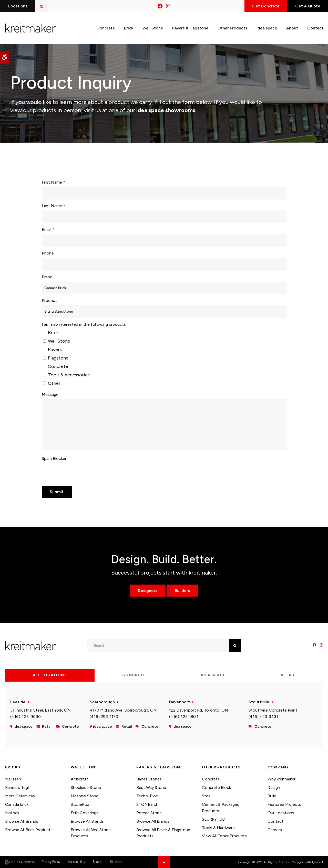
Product (49, 300)
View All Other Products (224, 836)
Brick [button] (129, 28)
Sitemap (116, 862)
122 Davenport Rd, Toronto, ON (199, 710)
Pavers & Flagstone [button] (190, 28)
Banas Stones (149, 779)
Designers (148, 591)
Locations (18, 6)
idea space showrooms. (166, 110)
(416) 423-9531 (184, 717)
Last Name (53, 206)
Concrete (55, 366)
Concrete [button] (106, 28)
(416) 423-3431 (263, 717)
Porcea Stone (149, 813)
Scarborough (102, 702)
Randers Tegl (17, 787)
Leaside (18, 702)
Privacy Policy (51, 862)
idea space (267, 28)
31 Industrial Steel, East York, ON (40, 710)
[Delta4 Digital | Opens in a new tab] (20, 862)
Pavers (52, 350)
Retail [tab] (288, 675)
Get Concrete (265, 6)
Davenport (180, 702)
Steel (207, 796)
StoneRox (80, 804)
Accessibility (76, 862)
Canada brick (17, 804)
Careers (275, 830)
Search (98, 862)
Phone (48, 253)
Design (274, 787)
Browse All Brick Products (29, 830)
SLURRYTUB (213, 819)
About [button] (292, 28)
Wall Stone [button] (153, 28)
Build (272, 796)
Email (48, 230)
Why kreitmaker (281, 779)
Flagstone (56, 358)
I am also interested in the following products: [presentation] (84, 324)
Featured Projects (284, 804)
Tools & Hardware (218, 828)
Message (50, 394)
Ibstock (12, 813)
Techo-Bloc (147, 796)
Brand (47, 277)
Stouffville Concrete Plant (273, 710)
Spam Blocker (54, 458)
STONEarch (147, 804)
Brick (51, 333)
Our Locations (281, 813)
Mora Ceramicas (20, 796)
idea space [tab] (213, 675)
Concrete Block (216, 787)
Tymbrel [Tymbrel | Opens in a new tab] (317, 862)
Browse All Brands (22, 821)
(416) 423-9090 (25, 717)
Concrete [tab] (134, 675)
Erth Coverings (85, 813)
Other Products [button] (232, 28)
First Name (53, 182)
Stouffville (259, 702)
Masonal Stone (85, 796)
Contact (275, 821)
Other (52, 383)
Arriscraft (79, 779)
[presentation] (81, 473)
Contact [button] (315, 28)
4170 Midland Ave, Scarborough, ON (123, 710)
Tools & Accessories (66, 375)
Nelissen (13, 779)
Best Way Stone (151, 787)
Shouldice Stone (86, 787)
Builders (182, 591)
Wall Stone (57, 341)
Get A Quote (307, 6)
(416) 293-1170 (104, 717)
